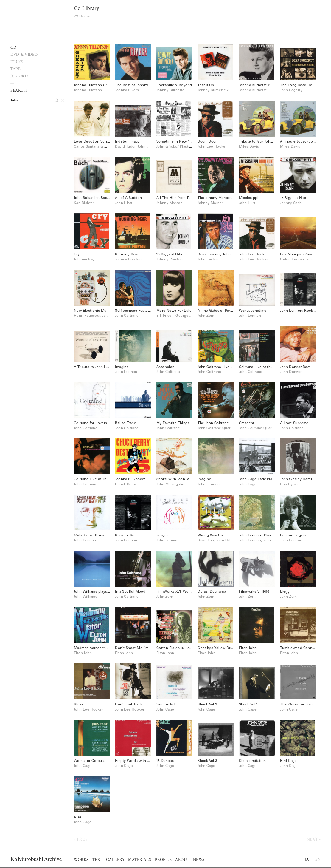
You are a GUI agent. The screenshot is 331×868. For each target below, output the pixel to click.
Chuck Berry (125, 484)
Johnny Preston (128, 259)
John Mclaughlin (170, 484)
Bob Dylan (289, 484)
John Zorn (206, 315)
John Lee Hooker (212, 146)
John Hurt (247, 203)
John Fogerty (291, 90)
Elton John (83, 653)
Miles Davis (249, 146)
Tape (15, 69)
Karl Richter (84, 203)
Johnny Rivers (127, 90)
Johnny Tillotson (88, 90)
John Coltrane (127, 315)
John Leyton (208, 259)
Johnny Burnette (171, 90)
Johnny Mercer (169, 203)
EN (318, 860)
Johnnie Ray (84, 259)
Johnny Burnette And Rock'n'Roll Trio (230, 90)
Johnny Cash (291, 203)
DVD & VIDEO (24, 55)
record (19, 76)
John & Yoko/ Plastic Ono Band (183, 146)
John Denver (291, 371)
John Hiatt (124, 203)
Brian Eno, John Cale (215, 540)
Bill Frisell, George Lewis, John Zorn (188, 315)
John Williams (86, 596)
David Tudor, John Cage (135, 146)
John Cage (248, 484)
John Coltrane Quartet (216, 428)
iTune (17, 62)
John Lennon (250, 315)
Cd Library (86, 9)
